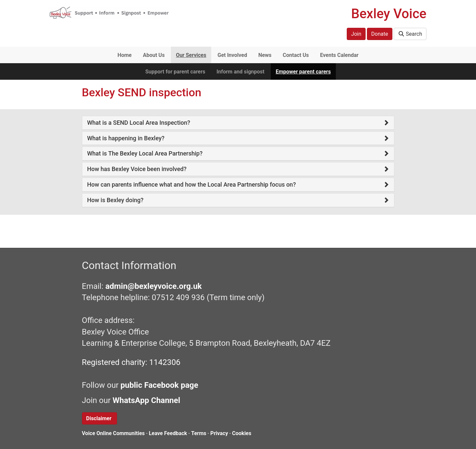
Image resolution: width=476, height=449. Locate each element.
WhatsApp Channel (147, 400)
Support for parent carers (175, 72)
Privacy (219, 433)
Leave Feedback (168, 433)
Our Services (191, 55)
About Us (154, 55)
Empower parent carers (303, 72)
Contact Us (296, 55)
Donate (380, 34)
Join (356, 34)
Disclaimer (100, 418)
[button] (238, 123)
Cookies (242, 433)
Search (410, 34)
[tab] (238, 123)
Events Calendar (339, 55)
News (265, 55)
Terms (199, 433)
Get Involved (232, 55)
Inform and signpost (240, 72)
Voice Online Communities (113, 433)
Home (124, 55)
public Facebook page (159, 385)
